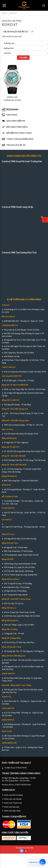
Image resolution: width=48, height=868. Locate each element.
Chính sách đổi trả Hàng (13, 795)
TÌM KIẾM (23, 58)
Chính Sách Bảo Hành (12, 811)
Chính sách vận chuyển (13, 799)
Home (4, 13)
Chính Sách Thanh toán (13, 803)
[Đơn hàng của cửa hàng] (18, 31)
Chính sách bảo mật (11, 807)
